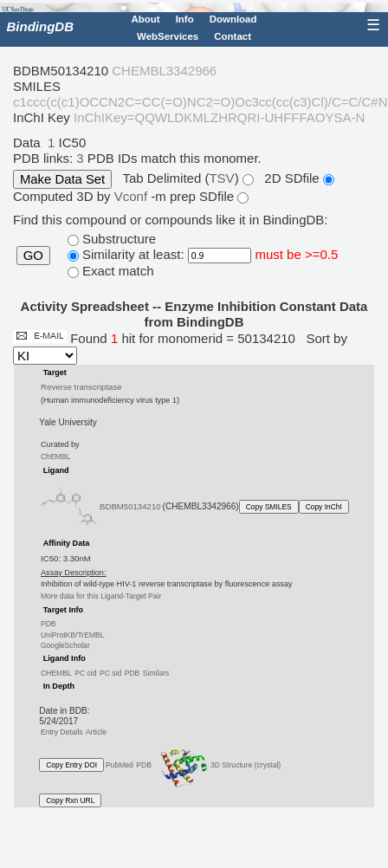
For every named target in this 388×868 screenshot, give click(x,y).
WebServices (168, 36)
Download (233, 19)
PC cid (85, 673)
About (145, 19)
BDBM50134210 (130, 506)
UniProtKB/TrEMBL (73, 634)
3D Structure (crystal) (217, 765)
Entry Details (62, 732)
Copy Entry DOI (71, 765)
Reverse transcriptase (81, 387)
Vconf (133, 196)
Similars (156, 673)
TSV (221, 178)
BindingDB (40, 26)
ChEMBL (55, 457)
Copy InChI (324, 507)
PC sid (110, 673)
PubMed (120, 765)
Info (185, 19)
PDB (48, 624)
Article (96, 732)
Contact (233, 36)
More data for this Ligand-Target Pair (101, 596)
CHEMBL (56, 673)
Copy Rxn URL (70, 800)
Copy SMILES (269, 507)
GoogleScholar (65, 645)
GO (33, 256)
